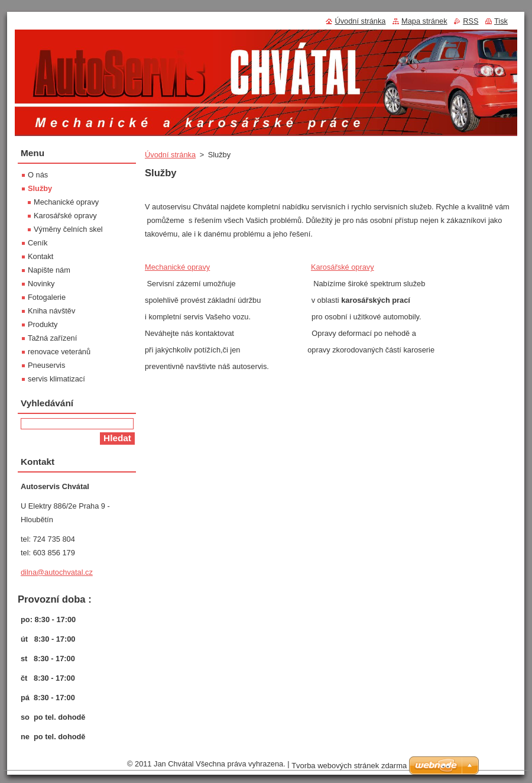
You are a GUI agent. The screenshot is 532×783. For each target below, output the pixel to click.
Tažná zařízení (52, 338)
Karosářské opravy (343, 267)
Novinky (41, 284)
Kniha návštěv (51, 311)
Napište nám (49, 270)
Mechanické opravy (177, 267)
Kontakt (40, 256)
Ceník (38, 243)
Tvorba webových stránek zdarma (349, 766)
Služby (40, 188)
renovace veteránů (59, 352)
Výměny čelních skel (68, 229)
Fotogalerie (47, 297)
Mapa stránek (424, 21)
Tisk (501, 21)
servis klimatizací (56, 379)
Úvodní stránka (170, 155)
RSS (471, 21)
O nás (38, 175)
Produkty (43, 324)
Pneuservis (46, 365)
